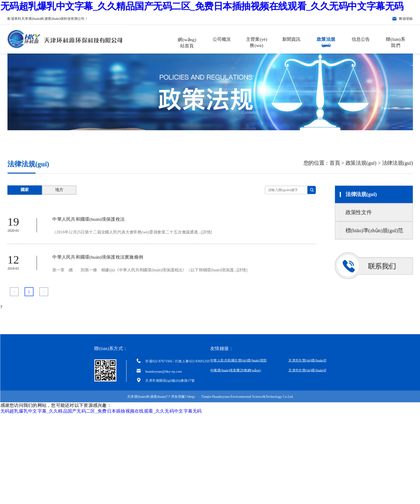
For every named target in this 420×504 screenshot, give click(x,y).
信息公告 (361, 39)
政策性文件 (358, 212)
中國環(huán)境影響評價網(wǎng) (236, 370)
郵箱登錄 (406, 19)
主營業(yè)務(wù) (256, 42)
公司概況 (222, 39)
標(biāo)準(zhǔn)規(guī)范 (374, 230)
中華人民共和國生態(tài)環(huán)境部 (239, 360)
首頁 (334, 163)
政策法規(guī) (326, 42)
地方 (59, 190)
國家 (25, 190)
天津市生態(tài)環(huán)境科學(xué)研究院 (320, 370)
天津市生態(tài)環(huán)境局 (310, 360)
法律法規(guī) (361, 194)
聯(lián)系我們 (396, 42)
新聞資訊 (291, 39)
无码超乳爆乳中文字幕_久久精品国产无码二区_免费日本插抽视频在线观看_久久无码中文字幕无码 (202, 6)
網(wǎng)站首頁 (187, 42)
